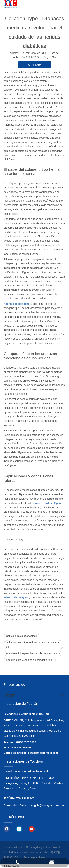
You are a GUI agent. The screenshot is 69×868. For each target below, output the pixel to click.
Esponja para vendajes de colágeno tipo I (30, 660)
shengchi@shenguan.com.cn (46, 805)
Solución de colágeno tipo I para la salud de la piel (32, 645)
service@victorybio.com (43, 753)
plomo (41, 857)
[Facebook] (7, 829)
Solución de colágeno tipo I (22, 636)
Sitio (55, 57)
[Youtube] (32, 829)
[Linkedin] (19, 829)
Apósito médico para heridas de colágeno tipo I (33, 653)
